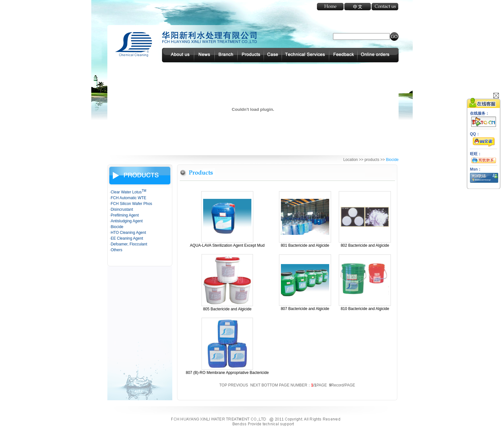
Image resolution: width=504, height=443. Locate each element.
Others (116, 250)
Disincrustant (122, 209)
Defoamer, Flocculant (129, 244)
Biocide (117, 227)
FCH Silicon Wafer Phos (131, 204)
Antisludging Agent (126, 221)
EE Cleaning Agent (127, 238)
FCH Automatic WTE (128, 198)
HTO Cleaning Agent (128, 233)
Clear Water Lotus (128, 192)
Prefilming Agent (125, 215)
